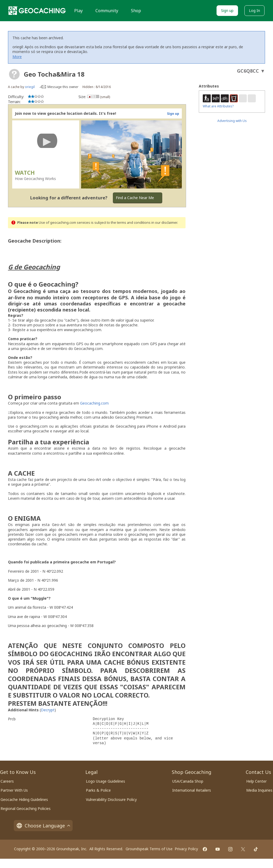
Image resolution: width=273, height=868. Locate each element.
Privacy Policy (186, 849)
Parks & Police (98, 790)
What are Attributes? (218, 106)
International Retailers (192, 790)
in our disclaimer (164, 223)
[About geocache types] (14, 74)
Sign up (227, 10)
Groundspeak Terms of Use (149, 849)
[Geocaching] (37, 11)
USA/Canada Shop (188, 781)
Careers (7, 781)
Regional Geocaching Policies (26, 808)
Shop (136, 11)
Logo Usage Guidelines (105, 781)
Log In (254, 10)
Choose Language (43, 826)
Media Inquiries (259, 790)
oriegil (30, 87)
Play (78, 11)
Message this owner (63, 87)
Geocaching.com (94, 403)
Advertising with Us (232, 121)
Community (107, 11)
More (17, 57)
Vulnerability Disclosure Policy (111, 799)
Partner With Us (14, 790)
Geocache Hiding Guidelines (24, 799)
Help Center (256, 781)
